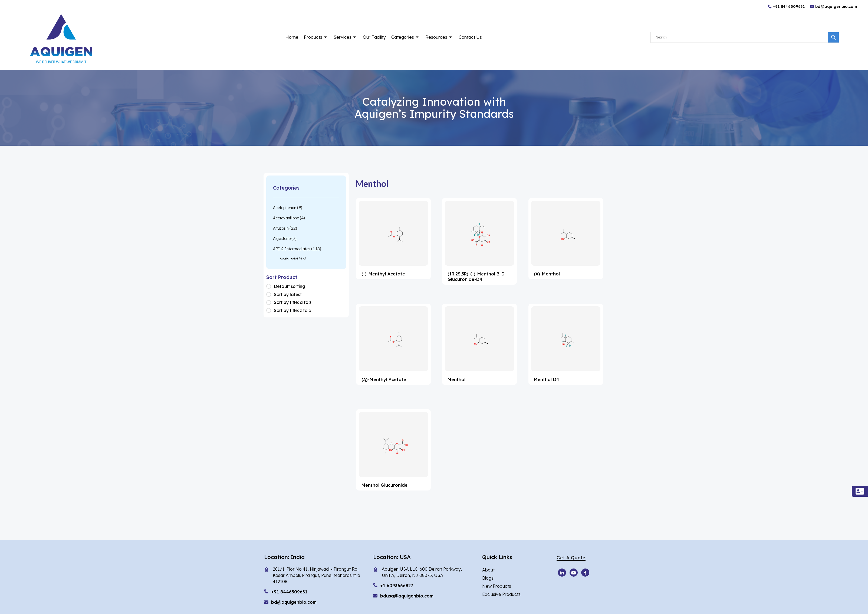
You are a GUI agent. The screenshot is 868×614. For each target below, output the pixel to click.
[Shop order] (270, 287)
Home (292, 37)
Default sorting (290, 286)
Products (316, 37)
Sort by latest (288, 294)
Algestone (282, 239)
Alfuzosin (281, 228)
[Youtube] (562, 573)
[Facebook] (585, 573)
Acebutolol (289, 259)
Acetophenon (285, 208)
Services (346, 37)
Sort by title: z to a (293, 310)
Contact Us (470, 37)
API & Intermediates (292, 249)
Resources (439, 37)
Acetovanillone (286, 218)
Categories (406, 37)
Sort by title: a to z (293, 302)
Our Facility (374, 37)
